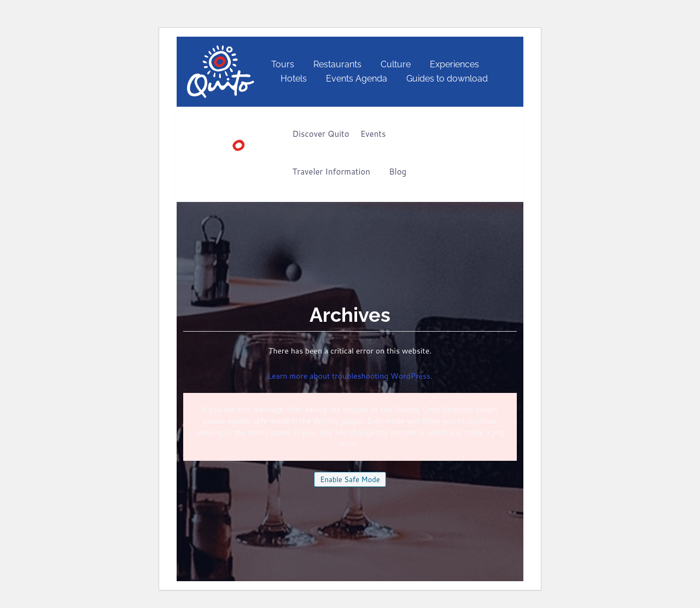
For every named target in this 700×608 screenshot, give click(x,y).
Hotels (294, 79)
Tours (283, 64)
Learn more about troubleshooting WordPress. (350, 376)
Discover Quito (321, 134)
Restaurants (337, 64)
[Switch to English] (522, 72)
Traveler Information (331, 172)
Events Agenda (357, 79)
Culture (396, 64)
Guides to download (447, 79)
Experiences (454, 64)
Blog (398, 172)
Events (373, 134)
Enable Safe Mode (350, 479)
